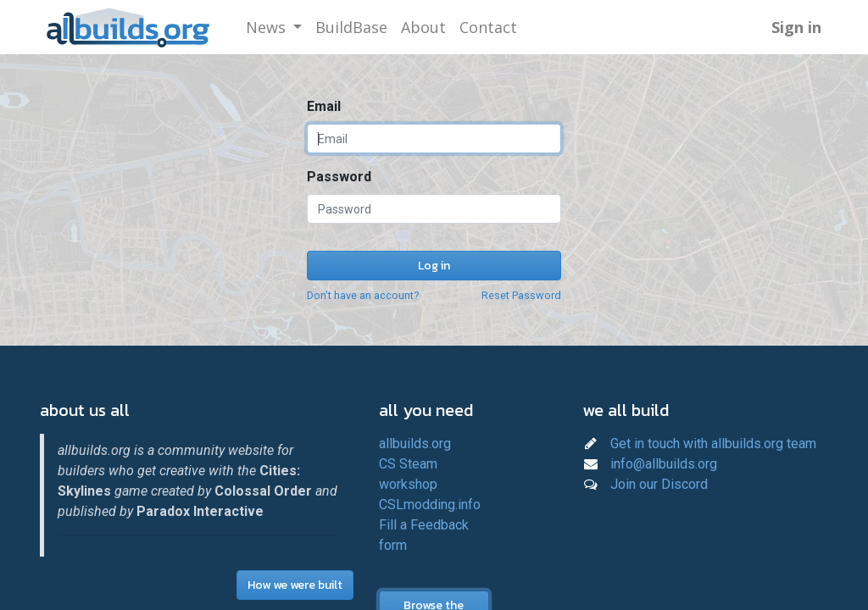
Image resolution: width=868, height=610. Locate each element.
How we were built (295, 585)
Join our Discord (659, 484)
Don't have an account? (363, 295)
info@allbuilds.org (664, 464)
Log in (434, 266)
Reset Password (521, 295)
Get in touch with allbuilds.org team (713, 444)
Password (339, 177)
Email (324, 106)
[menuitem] (351, 28)
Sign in (796, 27)
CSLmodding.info (430, 505)
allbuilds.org (415, 444)
